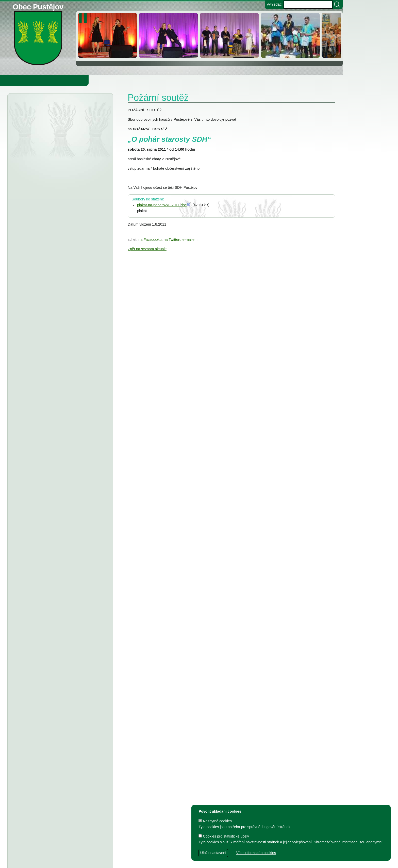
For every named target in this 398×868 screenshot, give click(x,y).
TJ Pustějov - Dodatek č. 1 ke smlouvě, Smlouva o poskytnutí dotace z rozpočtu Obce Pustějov (57, 559)
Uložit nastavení (213, 853)
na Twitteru (173, 240)
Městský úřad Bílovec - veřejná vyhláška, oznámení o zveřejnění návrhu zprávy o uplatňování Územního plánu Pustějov (59, 169)
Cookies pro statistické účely (224, 836)
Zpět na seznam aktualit (147, 249)
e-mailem (190, 240)
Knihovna (86, 80)
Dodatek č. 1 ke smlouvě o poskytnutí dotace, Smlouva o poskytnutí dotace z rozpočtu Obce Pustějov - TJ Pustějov (56, 641)
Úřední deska (38, 106)
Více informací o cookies (256, 853)
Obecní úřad (14, 80)
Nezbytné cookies (215, 821)
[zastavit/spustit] (84, 18)
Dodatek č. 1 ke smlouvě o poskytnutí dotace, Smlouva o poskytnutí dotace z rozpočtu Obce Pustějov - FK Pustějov (56, 662)
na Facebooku (150, 240)
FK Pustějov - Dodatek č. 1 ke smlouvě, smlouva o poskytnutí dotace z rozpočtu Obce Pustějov (57, 580)
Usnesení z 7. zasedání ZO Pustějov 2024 (68, 610)
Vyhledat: (274, 4)
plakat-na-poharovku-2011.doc (162, 205)
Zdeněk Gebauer (213, 862)
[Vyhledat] (337, 5)
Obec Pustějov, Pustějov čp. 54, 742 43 (151, 853)
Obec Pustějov (38, 6)
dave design (144, 862)
